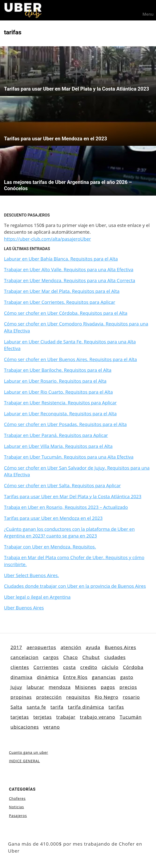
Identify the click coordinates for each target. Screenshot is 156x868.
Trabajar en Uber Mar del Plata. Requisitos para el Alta (62, 291)
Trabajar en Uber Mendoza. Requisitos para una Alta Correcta (70, 280)
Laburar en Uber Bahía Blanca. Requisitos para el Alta (61, 259)
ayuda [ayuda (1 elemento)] (93, 647)
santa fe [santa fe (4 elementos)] (36, 707)
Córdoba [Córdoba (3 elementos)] (133, 667)
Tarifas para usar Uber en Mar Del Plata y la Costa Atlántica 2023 (73, 496)
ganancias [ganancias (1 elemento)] (104, 677)
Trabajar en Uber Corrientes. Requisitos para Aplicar (60, 302)
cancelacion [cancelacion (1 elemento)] (25, 657)
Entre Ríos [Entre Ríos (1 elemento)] (75, 677)
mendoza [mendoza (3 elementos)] (60, 687)
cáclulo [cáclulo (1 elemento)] (110, 667)
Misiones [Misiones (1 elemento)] (86, 687)
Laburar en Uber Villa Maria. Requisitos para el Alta (58, 446)
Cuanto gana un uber (29, 752)
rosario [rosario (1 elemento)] (131, 697)
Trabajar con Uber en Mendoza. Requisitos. (50, 547)
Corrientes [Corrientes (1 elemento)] (46, 667)
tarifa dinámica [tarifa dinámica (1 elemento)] (86, 707)
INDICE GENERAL (24, 761)
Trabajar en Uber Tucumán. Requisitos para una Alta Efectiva (69, 457)
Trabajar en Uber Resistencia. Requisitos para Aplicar (60, 403)
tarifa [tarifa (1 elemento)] (57, 707)
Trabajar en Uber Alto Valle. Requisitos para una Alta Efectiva (69, 269)
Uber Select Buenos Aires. (31, 575)
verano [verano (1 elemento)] (51, 727)
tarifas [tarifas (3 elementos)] (116, 707)
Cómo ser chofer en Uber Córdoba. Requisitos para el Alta (66, 313)
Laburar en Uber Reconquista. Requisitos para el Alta (60, 413)
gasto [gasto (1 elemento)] (127, 677)
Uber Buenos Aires (24, 608)
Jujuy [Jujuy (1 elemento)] (16, 687)
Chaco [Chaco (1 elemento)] (71, 657)
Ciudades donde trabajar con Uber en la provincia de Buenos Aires (75, 586)
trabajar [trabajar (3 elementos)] (66, 717)
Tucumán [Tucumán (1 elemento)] (131, 717)
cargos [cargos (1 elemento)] (51, 657)
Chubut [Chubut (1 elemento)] (91, 657)
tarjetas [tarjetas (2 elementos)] (20, 717)
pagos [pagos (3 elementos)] (108, 687)
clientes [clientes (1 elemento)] (20, 667)
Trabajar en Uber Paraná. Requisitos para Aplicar (56, 435)
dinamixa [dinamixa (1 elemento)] (21, 677)
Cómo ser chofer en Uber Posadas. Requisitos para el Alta (65, 424)
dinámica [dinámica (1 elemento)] (48, 677)
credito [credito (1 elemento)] (89, 667)
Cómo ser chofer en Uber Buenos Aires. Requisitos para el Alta (71, 359)
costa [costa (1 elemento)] (70, 667)
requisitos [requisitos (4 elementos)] (78, 697)
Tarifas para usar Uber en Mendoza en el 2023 (53, 518)
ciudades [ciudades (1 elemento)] (115, 657)
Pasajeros (18, 816)
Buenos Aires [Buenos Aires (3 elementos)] (120, 647)
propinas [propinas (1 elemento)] (21, 697)
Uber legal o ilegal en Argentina (37, 597)
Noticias (16, 807)
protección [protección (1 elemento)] (49, 697)
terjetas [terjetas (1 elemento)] (43, 717)
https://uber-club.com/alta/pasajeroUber (47, 239)
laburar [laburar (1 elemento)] (36, 687)
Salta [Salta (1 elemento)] (16, 707)
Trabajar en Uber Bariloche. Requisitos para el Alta (58, 370)
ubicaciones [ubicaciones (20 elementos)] (25, 727)
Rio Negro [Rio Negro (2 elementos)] (106, 697)
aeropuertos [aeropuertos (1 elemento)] (41, 647)
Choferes (17, 798)
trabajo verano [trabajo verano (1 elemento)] (98, 717)
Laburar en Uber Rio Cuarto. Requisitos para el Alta (58, 392)
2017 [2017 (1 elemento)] (16, 647)
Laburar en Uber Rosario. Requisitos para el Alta (55, 381)
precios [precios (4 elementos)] (128, 687)
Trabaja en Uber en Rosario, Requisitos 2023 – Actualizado (66, 507)
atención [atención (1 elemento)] (71, 647)
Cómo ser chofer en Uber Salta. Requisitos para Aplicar (62, 485)
